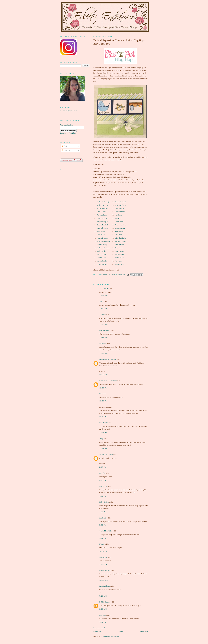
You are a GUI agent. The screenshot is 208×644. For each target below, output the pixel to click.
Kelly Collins (119, 258)
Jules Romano (120, 244)
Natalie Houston (102, 238)
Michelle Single (120, 238)
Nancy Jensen (120, 251)
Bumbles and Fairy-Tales (108, 381)
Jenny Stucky (119, 254)
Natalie (102, 544)
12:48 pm (103, 417)
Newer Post (97, 632)
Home (121, 632)
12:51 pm (103, 448)
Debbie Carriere (102, 264)
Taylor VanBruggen (104, 202)
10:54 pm (103, 551)
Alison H (102, 315)
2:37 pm (103, 467)
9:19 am (103, 609)
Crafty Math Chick (103, 248)
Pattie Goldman (102, 208)
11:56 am (104, 353)
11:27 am (104, 295)
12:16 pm (103, 388)
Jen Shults (118, 235)
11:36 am (104, 338)
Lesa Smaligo (119, 208)
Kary (101, 394)
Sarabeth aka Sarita (106, 454)
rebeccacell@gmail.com (69, 111)
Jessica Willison (120, 205)
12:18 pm (103, 401)
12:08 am (104, 580)
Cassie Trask (101, 212)
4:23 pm (103, 512)
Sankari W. (103, 343)
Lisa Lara (103, 615)
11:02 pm (103, 564)
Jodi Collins (101, 235)
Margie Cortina (102, 261)
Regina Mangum (103, 222)
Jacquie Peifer (120, 264)
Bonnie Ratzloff (102, 225)
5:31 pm (103, 525)
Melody (102, 473)
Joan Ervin (118, 215)
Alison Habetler (120, 225)
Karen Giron (119, 231)
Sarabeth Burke (120, 228)
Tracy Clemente (102, 228)
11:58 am (104, 375)
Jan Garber (119, 218)
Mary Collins (101, 254)
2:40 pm (103, 480)
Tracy (101, 439)
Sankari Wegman (103, 205)
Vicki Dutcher (102, 251)
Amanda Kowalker (103, 241)
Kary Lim (118, 261)
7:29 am (103, 596)
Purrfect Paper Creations (108, 359)
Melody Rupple (120, 241)
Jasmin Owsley (102, 244)
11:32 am (104, 309)
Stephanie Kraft (120, 202)
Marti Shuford (120, 212)
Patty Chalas (119, 248)
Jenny (101, 301)
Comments (67, 150)
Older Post (144, 632)
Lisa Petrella (119, 222)
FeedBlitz (72, 133)
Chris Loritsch (102, 218)
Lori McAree (101, 258)
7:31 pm (103, 622)
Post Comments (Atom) (111, 637)
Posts (65, 146)
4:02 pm (103, 496)
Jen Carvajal (101, 231)
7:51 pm (103, 538)
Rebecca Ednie (102, 215)
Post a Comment (99, 628)
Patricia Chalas (105, 586)
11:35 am (104, 324)
